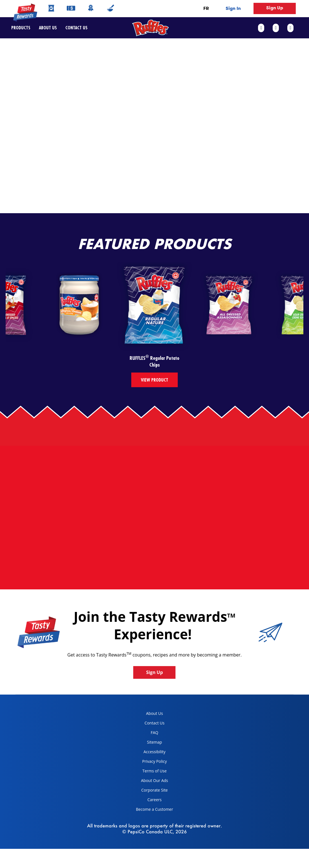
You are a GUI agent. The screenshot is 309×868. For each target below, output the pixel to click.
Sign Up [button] (275, 8)
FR (206, 8)
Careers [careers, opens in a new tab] (147, 801)
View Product (154, 380)
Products (21, 28)
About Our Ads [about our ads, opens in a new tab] (150, 782)
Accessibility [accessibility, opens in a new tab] (149, 753)
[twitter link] (276, 28)
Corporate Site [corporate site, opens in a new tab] (150, 791)
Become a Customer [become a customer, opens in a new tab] (153, 810)
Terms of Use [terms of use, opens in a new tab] (149, 772)
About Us (48, 28)
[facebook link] (263, 28)
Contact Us (74, 28)
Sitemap (154, 742)
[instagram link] (290, 28)
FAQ (154, 732)
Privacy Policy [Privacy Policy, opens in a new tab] (149, 762)
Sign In (233, 8)
